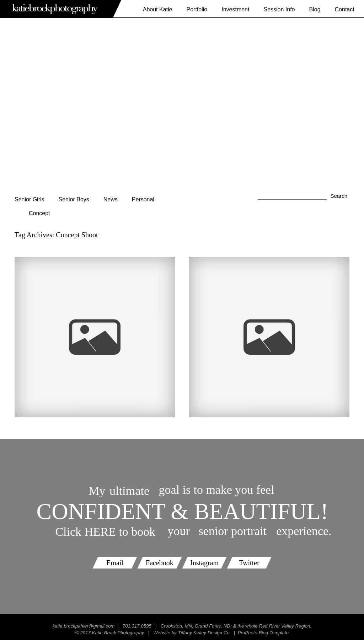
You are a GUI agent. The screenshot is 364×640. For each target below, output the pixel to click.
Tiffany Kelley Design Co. (204, 633)
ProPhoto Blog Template (263, 633)
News (111, 199)
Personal (143, 199)
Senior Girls (30, 199)
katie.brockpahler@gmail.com (84, 626)
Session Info (279, 9)
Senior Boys (74, 199)
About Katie (158, 9)
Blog (315, 9)
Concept (39, 213)
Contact (345, 9)
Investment (235, 9)
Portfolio (197, 9)
